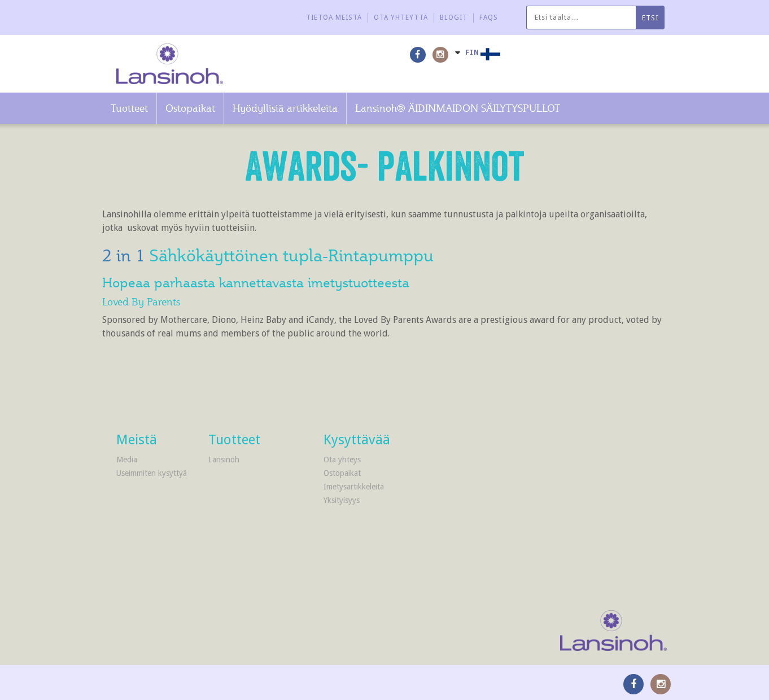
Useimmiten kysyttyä (152, 473)
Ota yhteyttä (401, 17)
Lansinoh (224, 460)
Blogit (454, 17)
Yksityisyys (342, 500)
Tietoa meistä (334, 17)
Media (127, 460)
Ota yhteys (342, 460)
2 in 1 (126, 255)
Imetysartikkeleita (354, 487)
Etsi (650, 18)
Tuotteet (129, 108)
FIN (472, 53)
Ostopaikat (190, 108)
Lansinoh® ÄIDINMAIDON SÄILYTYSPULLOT (458, 108)
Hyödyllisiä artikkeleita (285, 108)
